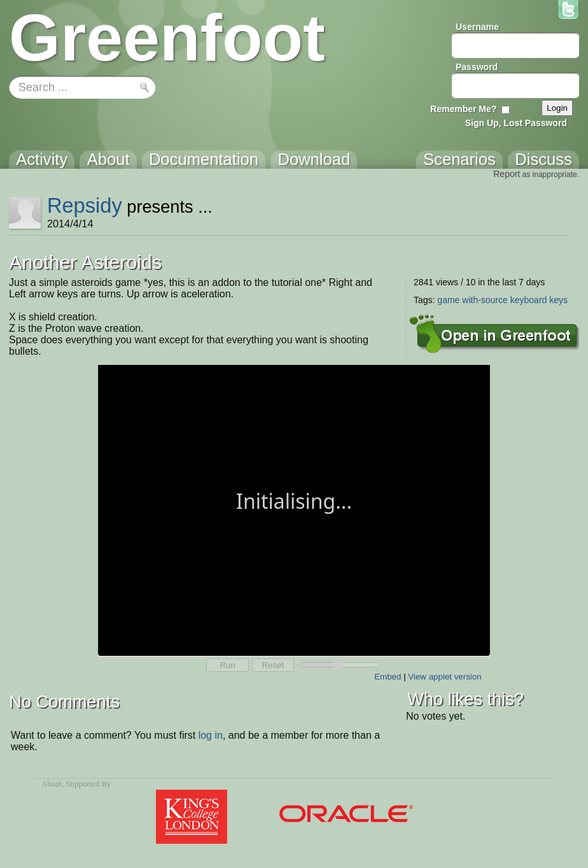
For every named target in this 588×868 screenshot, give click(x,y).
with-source (485, 300)
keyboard (529, 300)
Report (507, 174)
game (448, 300)
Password (477, 67)
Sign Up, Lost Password (516, 123)
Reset (273, 665)
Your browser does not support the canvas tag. (294, 509)
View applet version (444, 677)
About (52, 784)
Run (227, 665)
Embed (388, 677)
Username (477, 27)
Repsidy (85, 205)
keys (558, 300)
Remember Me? (463, 109)
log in (211, 735)
